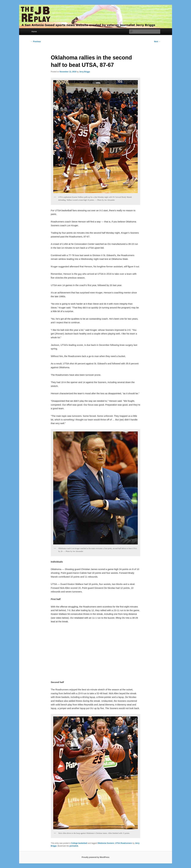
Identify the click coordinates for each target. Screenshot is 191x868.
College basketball (79, 843)
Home (34, 31)
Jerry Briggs (85, 72)
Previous (36, 42)
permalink (74, 846)
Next (157, 42)
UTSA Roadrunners (124, 843)
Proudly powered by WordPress (95, 857)
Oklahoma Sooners (106, 843)
